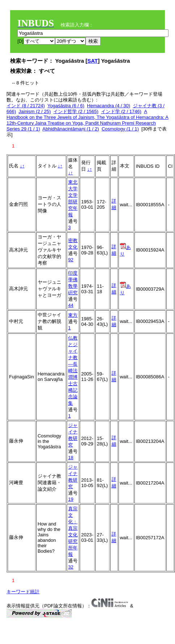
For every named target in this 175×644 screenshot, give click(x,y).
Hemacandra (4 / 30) (109, 106)
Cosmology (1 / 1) (120, 129)
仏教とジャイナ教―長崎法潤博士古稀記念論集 (73, 371)
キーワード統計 (23, 592)
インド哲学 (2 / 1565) (76, 111)
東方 (73, 315)
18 (71, 458)
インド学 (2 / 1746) (121, 111)
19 (71, 499)
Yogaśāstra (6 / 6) (66, 106)
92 (71, 260)
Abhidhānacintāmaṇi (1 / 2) (71, 129)
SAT (93, 61)
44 (71, 305)
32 (71, 567)
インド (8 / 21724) (26, 106)
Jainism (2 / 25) (35, 111)
